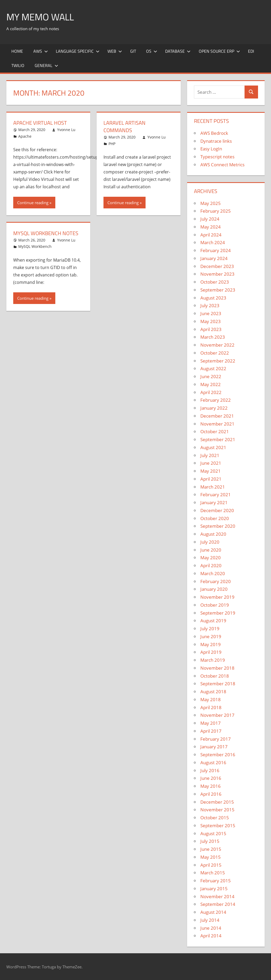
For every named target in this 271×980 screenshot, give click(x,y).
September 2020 (218, 526)
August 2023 (213, 298)
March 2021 (213, 487)
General (46, 65)
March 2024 (213, 242)
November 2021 (217, 424)
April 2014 (211, 936)
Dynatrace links (216, 141)
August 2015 (213, 833)
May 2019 (211, 644)
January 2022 (214, 408)
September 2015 (218, 825)
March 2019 (213, 660)
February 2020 (216, 581)
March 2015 (213, 873)
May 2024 (211, 227)
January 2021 (214, 502)
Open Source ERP (219, 51)
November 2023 (217, 274)
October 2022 (215, 353)
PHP (112, 144)
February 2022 (216, 400)
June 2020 (211, 550)
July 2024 (210, 219)
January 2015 (214, 889)
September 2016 (218, 755)
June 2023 (211, 313)
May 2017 (211, 723)
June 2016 (211, 778)
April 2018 (211, 707)
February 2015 (216, 881)
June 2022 (211, 376)
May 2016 (211, 786)
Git (133, 51)
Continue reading (33, 203)
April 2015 (211, 865)
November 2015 (217, 810)
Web (115, 51)
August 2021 (213, 447)
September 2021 (218, 439)
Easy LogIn (211, 149)
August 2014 (213, 912)
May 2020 (211, 558)
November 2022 (217, 345)
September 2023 (218, 290)
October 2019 (215, 605)
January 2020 (214, 589)
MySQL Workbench (35, 246)
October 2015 (215, 818)
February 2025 (216, 211)
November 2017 (217, 715)
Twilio (18, 65)
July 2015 (210, 841)
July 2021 (210, 455)
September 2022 (218, 361)
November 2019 (217, 597)
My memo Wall (40, 17)
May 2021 (211, 471)
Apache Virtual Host (40, 123)
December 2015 (217, 802)
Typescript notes (217, 157)
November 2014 (217, 896)
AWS (41, 51)
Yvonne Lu (66, 130)
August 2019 (213, 621)
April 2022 (211, 392)
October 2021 (215, 431)
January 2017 (214, 747)
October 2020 (215, 518)
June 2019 (211, 636)
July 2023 (210, 305)
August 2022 (213, 368)
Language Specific (78, 51)
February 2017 (216, 739)
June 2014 (211, 928)
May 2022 (211, 384)
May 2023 (211, 321)
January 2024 (214, 258)
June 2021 (211, 463)
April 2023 (211, 329)
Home (17, 51)
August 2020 (213, 534)
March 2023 (213, 337)
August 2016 (213, 762)
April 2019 (211, 652)
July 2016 (210, 770)
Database (178, 51)
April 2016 (211, 794)
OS (152, 51)
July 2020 (210, 542)
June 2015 (211, 849)
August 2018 (213, 692)
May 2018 (211, 699)
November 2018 (217, 668)
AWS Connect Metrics (222, 165)
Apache (25, 136)
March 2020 (213, 573)
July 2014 (210, 920)
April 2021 (211, 479)
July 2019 (210, 628)
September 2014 (218, 904)
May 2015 (211, 857)
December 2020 (217, 510)
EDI (251, 51)
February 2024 (216, 250)
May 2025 (211, 203)
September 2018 (218, 684)
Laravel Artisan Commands (125, 126)
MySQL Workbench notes (46, 233)
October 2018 (215, 676)
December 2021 (217, 416)
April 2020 (211, 565)
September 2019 (218, 613)
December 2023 (217, 266)
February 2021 (216, 495)
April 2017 (211, 731)
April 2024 (211, 235)
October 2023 (215, 282)
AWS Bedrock (214, 133)
